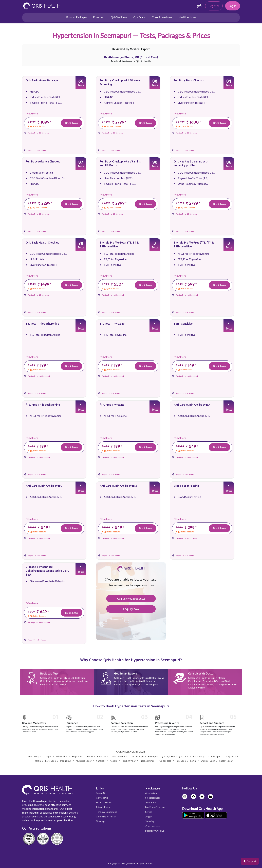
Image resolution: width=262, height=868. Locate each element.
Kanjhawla (231, 757)
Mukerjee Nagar (84, 761)
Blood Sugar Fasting (41, 173)
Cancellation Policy (106, 817)
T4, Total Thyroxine (115, 259)
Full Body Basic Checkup (189, 80)
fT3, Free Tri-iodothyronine (194, 254)
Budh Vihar (103, 757)
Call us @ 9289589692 (131, 599)
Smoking (150, 821)
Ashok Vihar (62, 757)
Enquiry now (131, 609)
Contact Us (102, 798)
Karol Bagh (51, 761)
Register (214, 6)
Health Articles (187, 17)
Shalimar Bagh (208, 761)
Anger (149, 817)
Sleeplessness (153, 798)
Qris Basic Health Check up (43, 243)
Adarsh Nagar (35, 757)
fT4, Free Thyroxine (189, 259)
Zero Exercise (153, 826)
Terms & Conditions (107, 812)
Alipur (49, 757)
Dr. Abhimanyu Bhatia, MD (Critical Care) (131, 57)
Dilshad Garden (120, 757)
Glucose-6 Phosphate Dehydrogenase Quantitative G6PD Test (48, 571)
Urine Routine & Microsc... (193, 184)
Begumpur (77, 757)
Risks (98, 17)
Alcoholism (151, 793)
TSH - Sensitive (113, 265)
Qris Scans (139, 17)
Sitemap (100, 821)
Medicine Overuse (155, 807)
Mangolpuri (66, 761)
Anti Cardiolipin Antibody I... (194, 416)
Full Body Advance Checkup (43, 161)
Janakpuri (184, 757)
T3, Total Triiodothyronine (119, 254)
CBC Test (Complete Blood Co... (122, 91)
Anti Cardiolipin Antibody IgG (44, 486)
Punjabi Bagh (165, 761)
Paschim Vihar (129, 761)
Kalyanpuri (216, 757)
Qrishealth (130, 864)
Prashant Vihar (147, 761)
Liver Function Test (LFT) (192, 103)
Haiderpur (153, 757)
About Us (101, 793)
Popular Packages (77, 17)
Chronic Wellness (162, 17)
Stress (149, 812)
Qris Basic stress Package (42, 80)
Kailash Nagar (200, 757)
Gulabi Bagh (138, 757)
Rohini (193, 761)
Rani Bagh (181, 761)
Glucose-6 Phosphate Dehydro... (48, 581)
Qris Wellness (119, 17)
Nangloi (114, 761)
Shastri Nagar (226, 761)
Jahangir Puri (169, 757)
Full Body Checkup (155, 831)
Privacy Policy (103, 807)
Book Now (72, 123)
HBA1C (34, 91)
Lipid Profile (37, 259)
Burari (90, 757)
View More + (33, 114)
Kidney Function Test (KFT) (46, 97)
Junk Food (151, 802)
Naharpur (101, 761)
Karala (38, 761)
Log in (233, 6)
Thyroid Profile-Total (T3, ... (46, 103)
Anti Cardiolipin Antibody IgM (118, 486)
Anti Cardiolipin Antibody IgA (192, 405)
